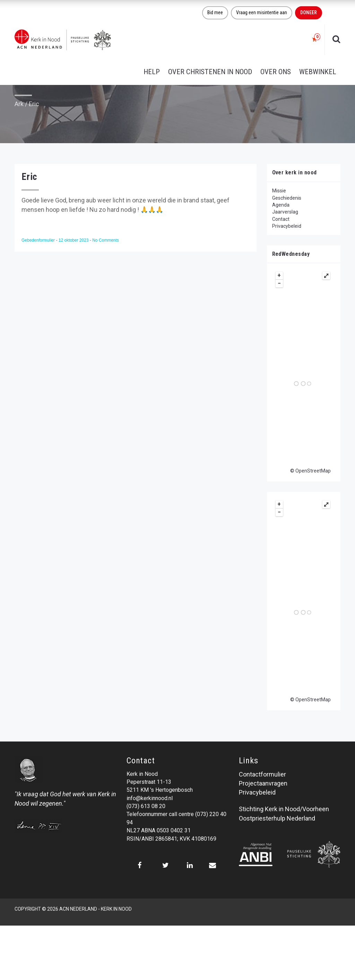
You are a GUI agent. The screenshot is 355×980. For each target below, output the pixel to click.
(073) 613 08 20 (146, 806)
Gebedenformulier (39, 240)
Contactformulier (262, 774)
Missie (279, 191)
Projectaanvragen (263, 783)
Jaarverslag (285, 212)
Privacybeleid (287, 226)
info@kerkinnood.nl (150, 798)
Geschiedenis (287, 198)
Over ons (276, 72)
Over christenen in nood (210, 72)
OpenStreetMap (313, 471)
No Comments (106, 240)
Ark (19, 104)
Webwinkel (318, 72)
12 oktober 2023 (74, 240)
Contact (281, 219)
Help (152, 72)
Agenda (281, 205)
